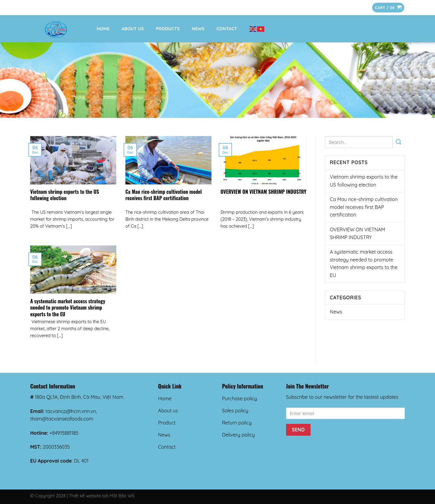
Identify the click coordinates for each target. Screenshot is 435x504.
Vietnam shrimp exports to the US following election (65, 195)
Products (168, 29)
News (198, 29)
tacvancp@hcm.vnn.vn (71, 411)
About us (133, 29)
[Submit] (399, 142)
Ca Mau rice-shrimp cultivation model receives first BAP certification (164, 195)
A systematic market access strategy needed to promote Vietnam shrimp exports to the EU (68, 308)
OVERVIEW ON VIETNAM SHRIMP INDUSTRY (263, 192)
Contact (227, 29)
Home (103, 29)
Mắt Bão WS (122, 496)
